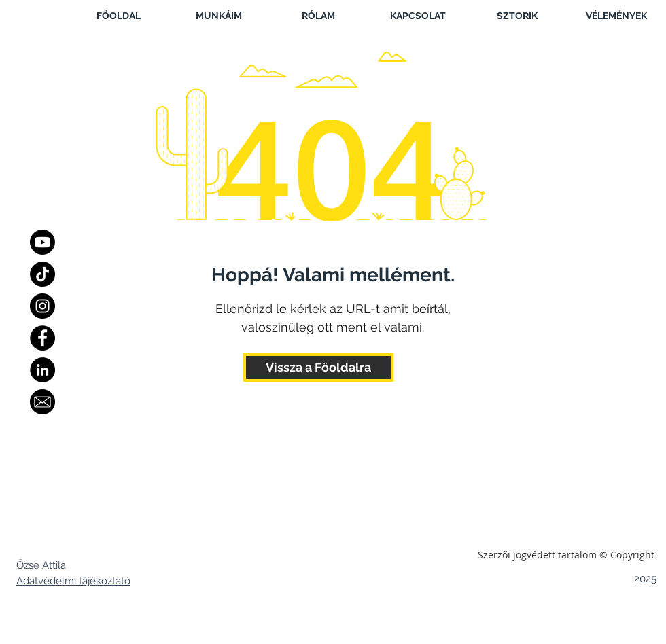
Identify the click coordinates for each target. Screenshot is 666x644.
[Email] (42, 402)
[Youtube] (42, 242)
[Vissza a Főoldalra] (318, 368)
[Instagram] (42, 306)
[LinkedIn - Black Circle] (42, 370)
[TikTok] (42, 274)
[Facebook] (42, 338)
